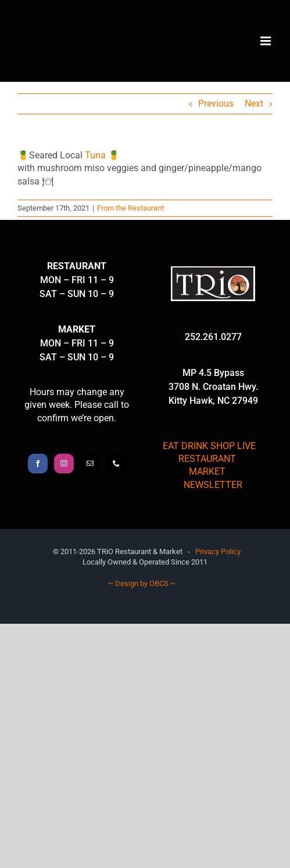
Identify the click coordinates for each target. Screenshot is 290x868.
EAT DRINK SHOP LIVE (209, 446)
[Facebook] (38, 464)
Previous (216, 104)
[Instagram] (64, 464)
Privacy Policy (218, 551)
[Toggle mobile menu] (266, 41)
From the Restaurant (130, 208)
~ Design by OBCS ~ (142, 583)
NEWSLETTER (213, 485)
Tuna (95, 155)
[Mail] (90, 464)
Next (254, 104)
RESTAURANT (207, 459)
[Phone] (116, 464)
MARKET (207, 471)
